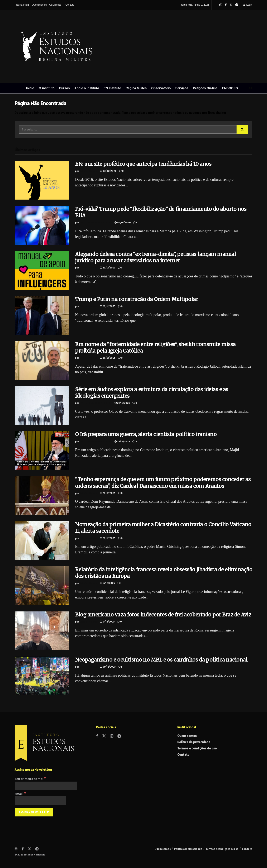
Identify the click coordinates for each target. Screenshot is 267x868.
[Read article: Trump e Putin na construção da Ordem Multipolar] (42, 315)
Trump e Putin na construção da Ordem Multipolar (137, 299)
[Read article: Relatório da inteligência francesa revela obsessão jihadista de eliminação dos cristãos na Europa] (42, 586)
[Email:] (40, 801)
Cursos (64, 88)
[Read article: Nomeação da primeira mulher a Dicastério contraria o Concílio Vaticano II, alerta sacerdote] (42, 541)
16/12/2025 (107, 583)
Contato (70, 5)
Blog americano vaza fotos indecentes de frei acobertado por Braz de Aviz (163, 615)
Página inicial (22, 5)
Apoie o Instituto (87, 88)
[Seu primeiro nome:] (46, 786)
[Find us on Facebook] (97, 736)
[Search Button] (251, 88)
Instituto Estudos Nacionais (96, 222)
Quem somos (39, 5)
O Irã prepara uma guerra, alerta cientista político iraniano (146, 434)
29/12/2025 (108, 268)
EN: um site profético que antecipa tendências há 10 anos (143, 164)
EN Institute (112, 88)
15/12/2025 (107, 622)
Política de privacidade (194, 742)
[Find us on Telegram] (119, 736)
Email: (20, 794)
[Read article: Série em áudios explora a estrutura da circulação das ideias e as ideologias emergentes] (42, 406)
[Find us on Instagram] (112, 736)
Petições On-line (205, 88)
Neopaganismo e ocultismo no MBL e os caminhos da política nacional (161, 660)
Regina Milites (136, 88)
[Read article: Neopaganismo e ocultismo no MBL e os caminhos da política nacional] (42, 676)
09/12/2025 (108, 667)
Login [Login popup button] (248, 5)
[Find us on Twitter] (104, 736)
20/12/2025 (108, 493)
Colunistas (55, 5)
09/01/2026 (123, 222)
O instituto (47, 88)
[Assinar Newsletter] (34, 812)
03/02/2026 (108, 171)
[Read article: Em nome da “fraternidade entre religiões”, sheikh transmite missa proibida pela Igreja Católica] (42, 361)
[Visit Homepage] (102, 46)
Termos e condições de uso (197, 748)
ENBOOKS (230, 88)
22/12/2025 (122, 403)
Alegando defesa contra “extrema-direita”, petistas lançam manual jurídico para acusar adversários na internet (156, 257)
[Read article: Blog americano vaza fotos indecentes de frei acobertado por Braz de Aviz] (42, 631)
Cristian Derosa (88, 171)
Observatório (161, 88)
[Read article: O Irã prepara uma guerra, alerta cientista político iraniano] (42, 450)
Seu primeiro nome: (30, 779)
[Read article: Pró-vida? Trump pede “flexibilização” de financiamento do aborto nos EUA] (42, 225)
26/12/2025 (108, 358)
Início (30, 88)
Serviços (182, 88)
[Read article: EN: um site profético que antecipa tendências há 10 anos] (42, 180)
